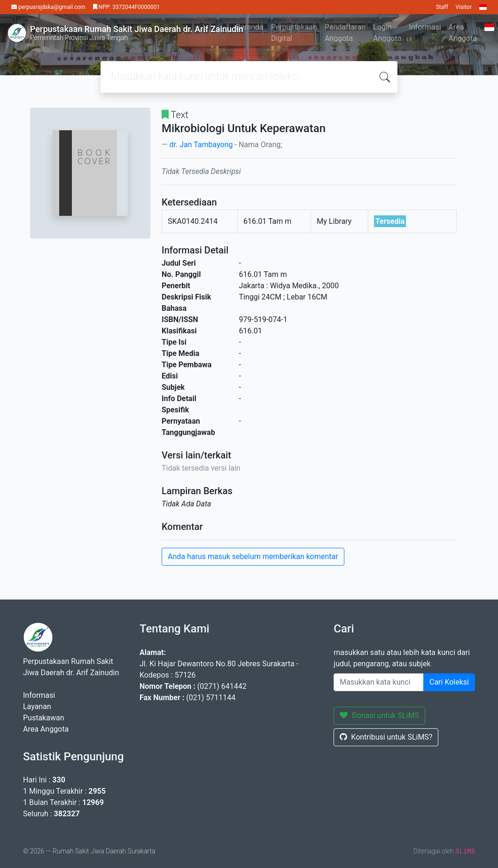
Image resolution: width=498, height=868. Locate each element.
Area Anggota (463, 33)
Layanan (37, 706)
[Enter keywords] (379, 682)
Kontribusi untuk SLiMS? (386, 737)
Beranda (250, 27)
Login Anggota (387, 33)
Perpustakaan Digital (294, 33)
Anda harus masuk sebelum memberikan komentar (253, 556)
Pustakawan (43, 718)
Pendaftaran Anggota (345, 33)
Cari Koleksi (449, 682)
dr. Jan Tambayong (201, 145)
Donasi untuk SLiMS (379, 715)
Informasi (425, 27)
